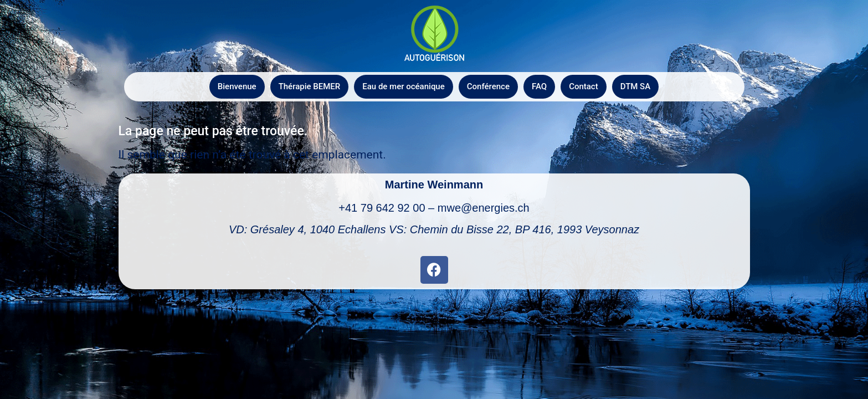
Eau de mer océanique (403, 86)
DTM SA (635, 86)
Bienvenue (237, 86)
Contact (584, 86)
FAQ (539, 86)
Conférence (488, 86)
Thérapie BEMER (310, 86)
